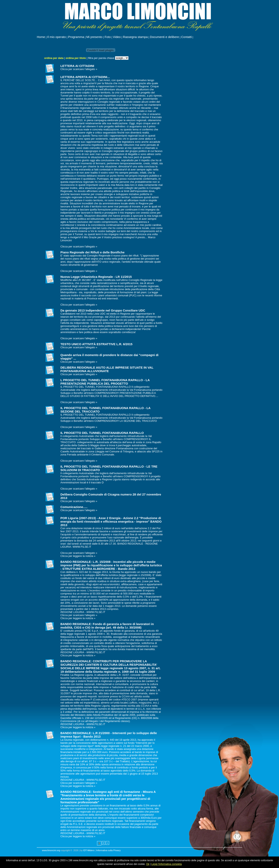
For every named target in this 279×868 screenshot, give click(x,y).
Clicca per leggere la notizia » (78, 556)
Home (41, 37)
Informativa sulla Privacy (108, 850)
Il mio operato (57, 37)
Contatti (186, 37)
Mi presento (94, 37)
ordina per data (54, 58)
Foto (108, 37)
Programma (76, 37)
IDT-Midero (89, 850)
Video (117, 37)
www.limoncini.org (51, 850)
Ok (148, 864)
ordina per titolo (76, 58)
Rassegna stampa (135, 37)
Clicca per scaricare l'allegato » (79, 69)
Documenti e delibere (165, 37)
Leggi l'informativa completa (167, 864)
